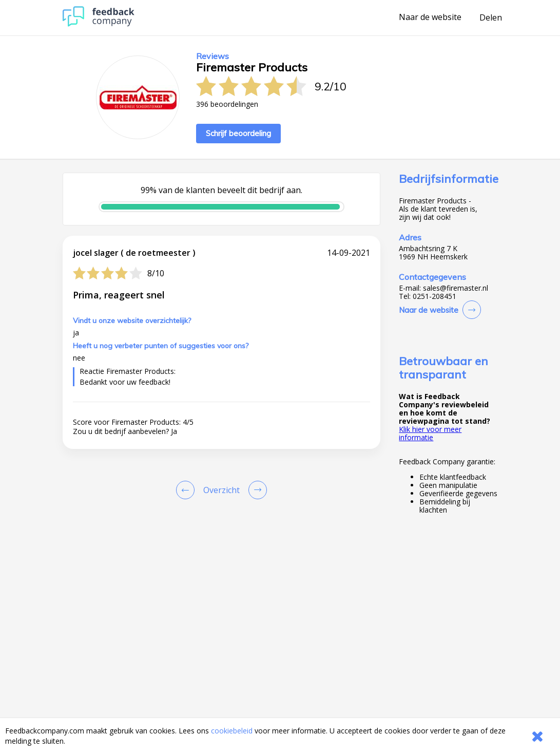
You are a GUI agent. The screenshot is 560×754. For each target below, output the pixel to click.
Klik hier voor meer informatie (430, 433)
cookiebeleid (232, 731)
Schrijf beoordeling (238, 133)
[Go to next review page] (256, 490)
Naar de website (430, 17)
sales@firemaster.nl (456, 288)
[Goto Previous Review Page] (187, 490)
